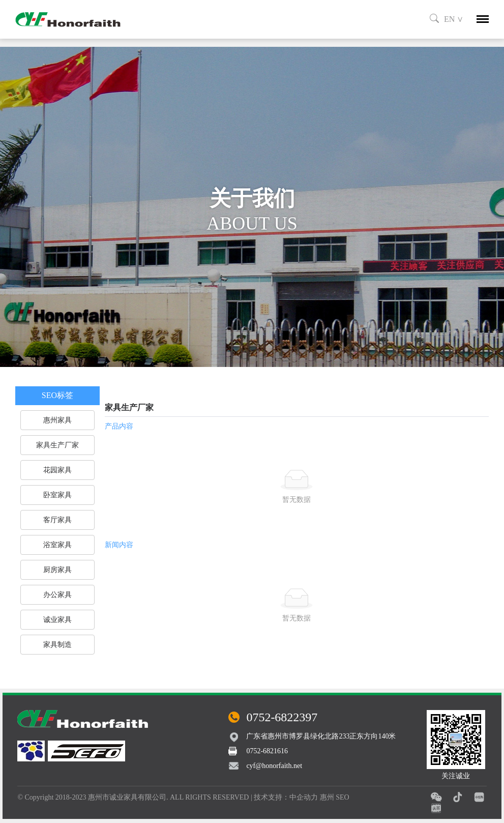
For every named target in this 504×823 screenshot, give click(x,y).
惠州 (327, 797)
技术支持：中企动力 (286, 797)
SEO (342, 797)
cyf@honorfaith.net (274, 766)
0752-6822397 (282, 717)
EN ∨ (454, 19)
